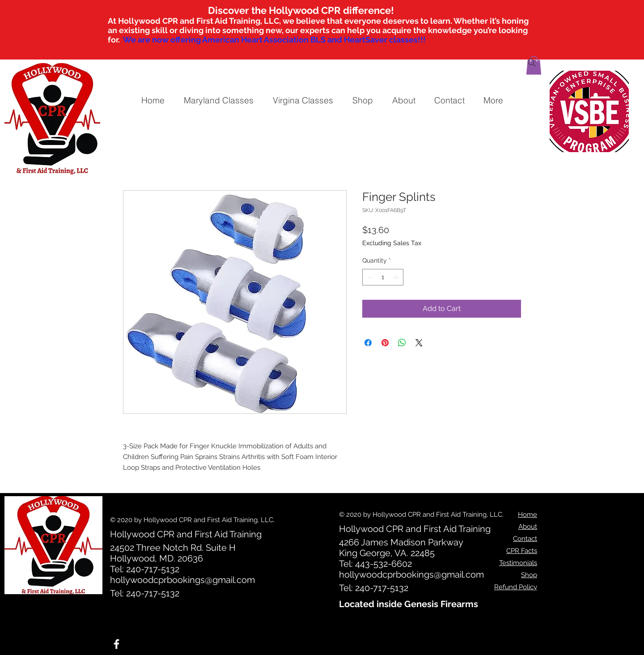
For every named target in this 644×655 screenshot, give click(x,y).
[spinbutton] (383, 277)
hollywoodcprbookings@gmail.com (182, 580)
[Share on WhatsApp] (402, 343)
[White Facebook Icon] (117, 644)
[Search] (532, 63)
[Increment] (396, 277)
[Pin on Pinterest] (385, 343)
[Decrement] (369, 277)
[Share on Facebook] (368, 343)
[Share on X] (419, 343)
